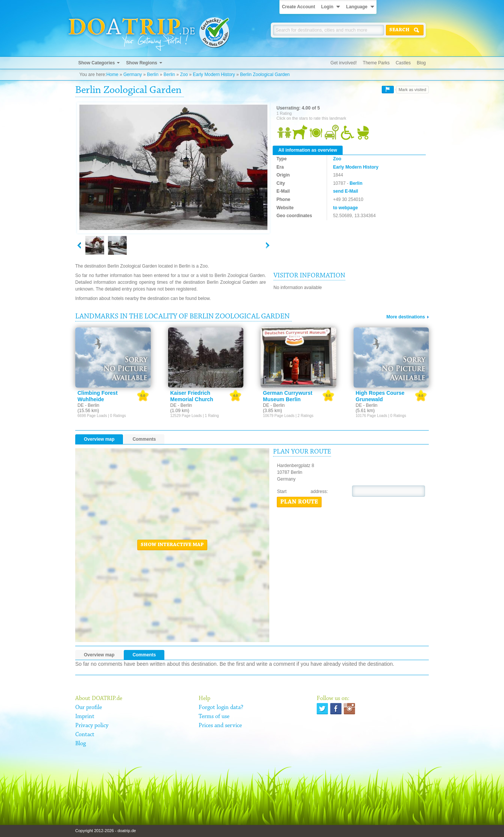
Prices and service (220, 726)
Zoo (184, 75)
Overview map (99, 439)
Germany (133, 75)
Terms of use (214, 717)
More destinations (406, 317)
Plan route (299, 502)
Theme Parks (376, 63)
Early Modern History (214, 75)
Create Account (298, 7)
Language (357, 7)
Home (112, 75)
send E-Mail (345, 191)
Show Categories (96, 63)
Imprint (85, 717)
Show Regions (142, 63)
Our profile (89, 708)
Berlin (153, 75)
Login (327, 7)
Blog (421, 63)
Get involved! (344, 63)
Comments (144, 439)
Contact (85, 735)
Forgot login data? (221, 708)
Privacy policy (92, 726)
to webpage (345, 208)
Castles (403, 63)
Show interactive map (172, 545)
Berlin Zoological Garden (265, 75)
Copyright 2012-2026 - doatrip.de (106, 831)
